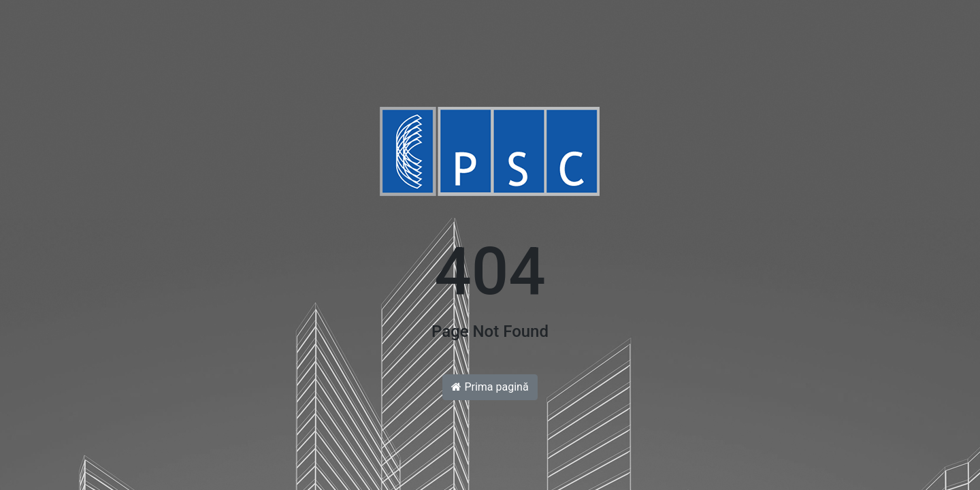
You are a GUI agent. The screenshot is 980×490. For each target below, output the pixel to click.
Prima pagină (490, 387)
